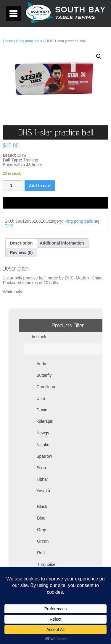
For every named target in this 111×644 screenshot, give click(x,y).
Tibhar (42, 479)
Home (8, 41)
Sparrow (44, 456)
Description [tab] (21, 243)
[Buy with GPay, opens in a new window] (55, 203)
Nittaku (43, 445)
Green (43, 541)
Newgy (43, 433)
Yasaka (43, 491)
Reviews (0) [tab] (21, 253)
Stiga (41, 468)
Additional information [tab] (62, 243)
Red (41, 553)
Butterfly (44, 375)
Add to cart (40, 186)
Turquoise (46, 564)
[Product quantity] (13, 185)
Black (42, 507)
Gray (41, 530)
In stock (39, 337)
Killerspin (45, 421)
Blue (41, 518)
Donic (42, 410)
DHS (9, 226)
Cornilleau (46, 387)
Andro (42, 364)
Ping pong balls (29, 41)
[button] (99, 56)
